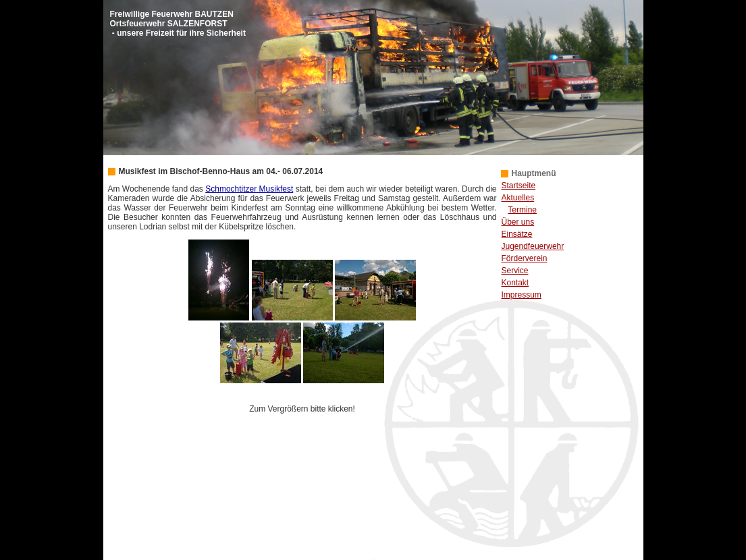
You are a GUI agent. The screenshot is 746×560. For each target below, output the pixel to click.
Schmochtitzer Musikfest (249, 189)
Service (515, 271)
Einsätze (517, 234)
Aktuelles (518, 198)
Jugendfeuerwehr (533, 246)
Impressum (522, 295)
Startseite (519, 186)
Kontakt (515, 283)
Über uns (518, 222)
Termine (522, 210)
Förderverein (525, 258)
